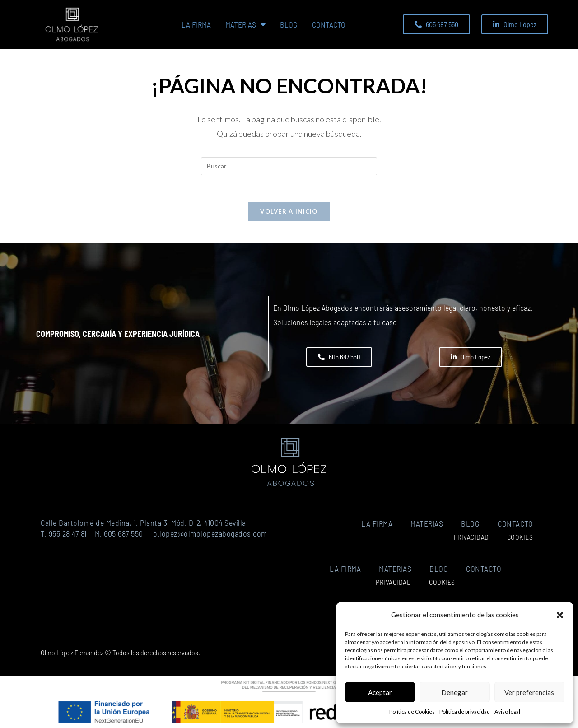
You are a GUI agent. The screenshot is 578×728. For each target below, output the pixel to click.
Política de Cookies (412, 712)
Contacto (329, 24)
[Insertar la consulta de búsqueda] (289, 166)
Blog (289, 24)
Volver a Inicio (289, 211)
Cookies (520, 537)
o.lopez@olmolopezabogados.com (210, 533)
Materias (245, 24)
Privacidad (471, 537)
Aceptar (380, 692)
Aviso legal (507, 712)
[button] (560, 615)
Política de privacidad (465, 712)
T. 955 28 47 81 (64, 533)
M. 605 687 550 (119, 533)
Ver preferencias (529, 692)
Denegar (454, 692)
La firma (196, 24)
